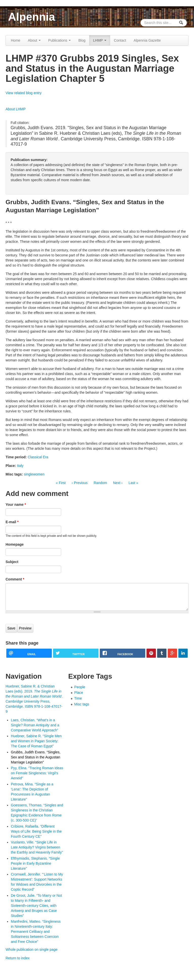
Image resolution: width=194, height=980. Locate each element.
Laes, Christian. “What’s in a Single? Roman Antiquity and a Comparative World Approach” (35, 725)
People (80, 687)
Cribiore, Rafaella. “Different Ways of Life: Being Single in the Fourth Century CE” (36, 831)
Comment (15, 579)
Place (79, 693)
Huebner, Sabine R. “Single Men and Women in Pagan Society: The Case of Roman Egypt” (36, 741)
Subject (12, 562)
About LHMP (16, 109)
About (34, 40)
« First (61, 483)
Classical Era (38, 457)
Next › (118, 483)
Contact (120, 40)
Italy (20, 466)
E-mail (12, 522)
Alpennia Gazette (147, 40)
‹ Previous (80, 483)
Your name (16, 505)
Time (78, 698)
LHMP (100, 40)
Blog (82, 40)
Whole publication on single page (31, 949)
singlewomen (34, 474)
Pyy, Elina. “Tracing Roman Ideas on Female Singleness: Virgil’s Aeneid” (37, 773)
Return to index (18, 958)
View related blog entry (23, 93)
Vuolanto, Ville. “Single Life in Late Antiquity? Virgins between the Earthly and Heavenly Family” (37, 847)
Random (100, 483)
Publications (59, 40)
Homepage (15, 544)
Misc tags (82, 704)
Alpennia (32, 17)
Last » (133, 483)
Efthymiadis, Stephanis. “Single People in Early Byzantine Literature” (35, 863)
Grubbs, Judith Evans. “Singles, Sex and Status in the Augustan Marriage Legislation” (36, 757)
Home (16, 40)
